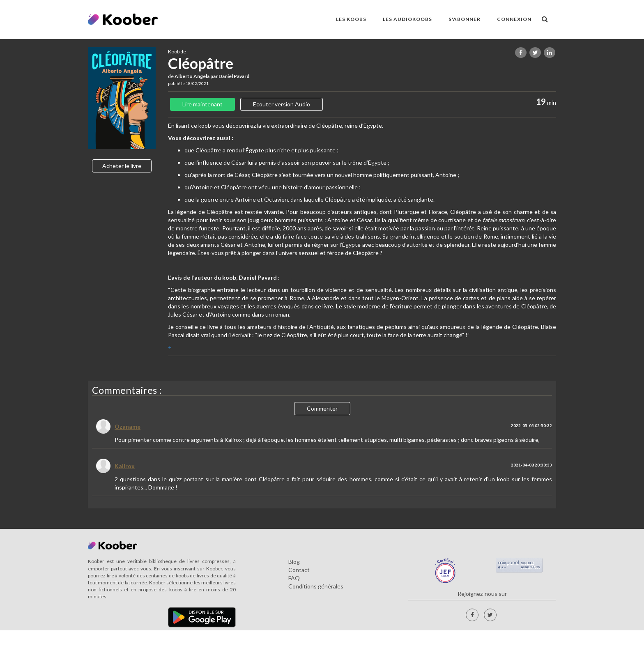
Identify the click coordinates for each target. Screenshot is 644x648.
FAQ (294, 578)
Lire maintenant (202, 104)
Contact (299, 570)
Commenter (322, 408)
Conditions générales (316, 586)
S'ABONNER (465, 19)
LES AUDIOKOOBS (407, 19)
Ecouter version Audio (282, 104)
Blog (294, 562)
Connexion (514, 19)
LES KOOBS (351, 19)
